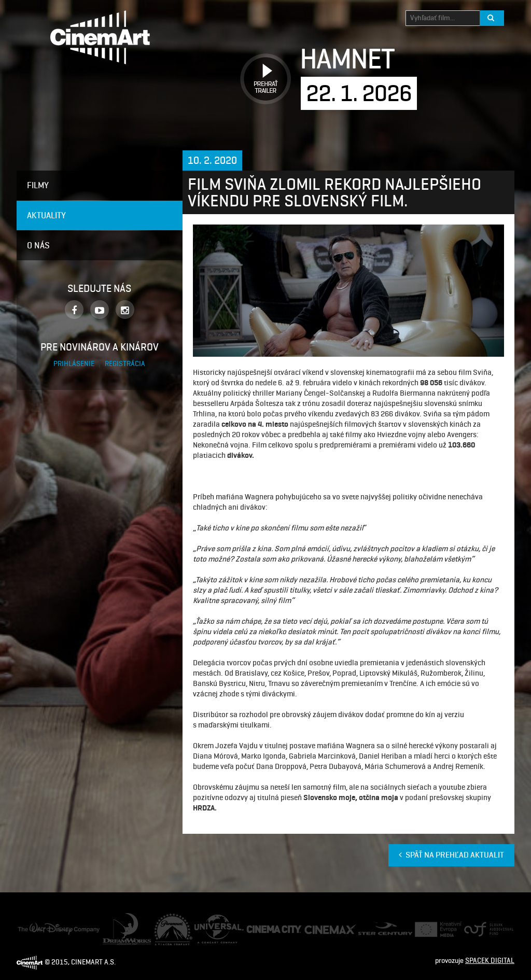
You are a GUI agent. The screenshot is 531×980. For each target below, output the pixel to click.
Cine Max (318, 929)
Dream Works (123, 918)
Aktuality (46, 215)
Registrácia (125, 364)
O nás (38, 245)
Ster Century (378, 927)
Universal (209, 920)
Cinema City (264, 929)
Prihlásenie (75, 364)
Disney (28, 927)
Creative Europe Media (435, 929)
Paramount (171, 918)
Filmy (38, 185)
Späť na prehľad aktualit (451, 855)
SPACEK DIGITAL (490, 961)
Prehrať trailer (262, 67)
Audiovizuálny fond (484, 929)
